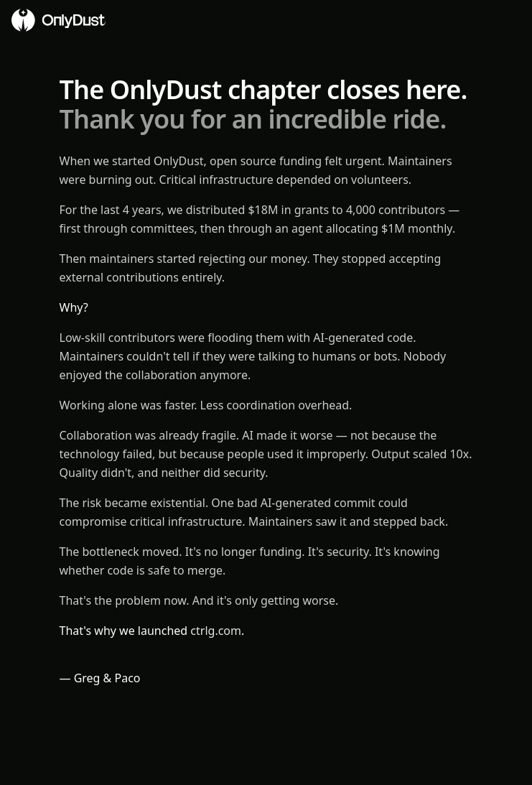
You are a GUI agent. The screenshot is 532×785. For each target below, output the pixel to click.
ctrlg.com (216, 631)
